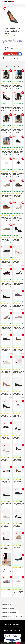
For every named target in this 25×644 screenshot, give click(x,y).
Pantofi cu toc (19, 616)
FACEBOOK (8, 625)
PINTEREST (16, 625)
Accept (18, 643)
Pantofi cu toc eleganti (8, 616)
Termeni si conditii (9, 629)
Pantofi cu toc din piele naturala (10, 612)
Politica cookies (17, 630)
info (10, 89)
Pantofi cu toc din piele (8, 608)
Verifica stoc (15, 54)
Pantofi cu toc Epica (7, 604)
